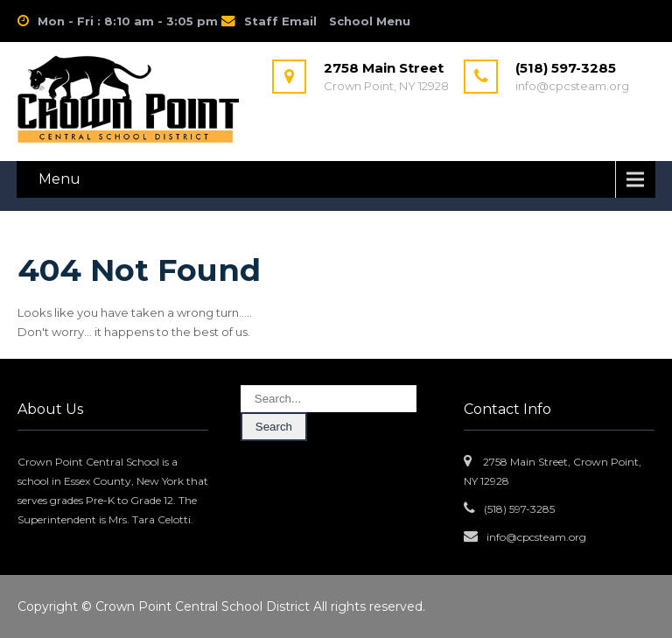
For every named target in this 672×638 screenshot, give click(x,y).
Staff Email (280, 21)
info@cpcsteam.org (536, 537)
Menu (59, 179)
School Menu (370, 21)
